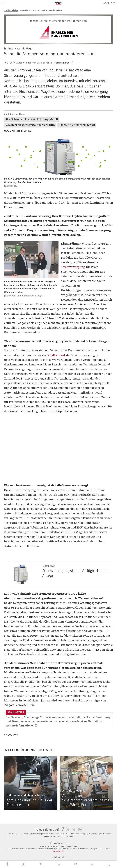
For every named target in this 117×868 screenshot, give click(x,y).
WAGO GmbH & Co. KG (18, 131)
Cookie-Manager (12, 834)
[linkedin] (59, 864)
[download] (93, 864)
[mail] (76, 864)
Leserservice (25, 834)
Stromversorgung (73, 267)
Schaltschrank (56, 355)
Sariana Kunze (62, 63)
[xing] (41, 864)
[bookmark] (72, 63)
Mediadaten (94, 834)
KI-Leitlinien (56, 836)
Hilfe (73, 834)
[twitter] (24, 864)
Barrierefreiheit (49, 834)
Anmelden (109, 3)
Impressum (60, 834)
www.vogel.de (58, 851)
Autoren (70, 836)
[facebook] (8, 864)
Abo (64, 836)
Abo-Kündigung (82, 834)
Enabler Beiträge (11, 10)
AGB (68, 834)
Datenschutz (36, 834)
